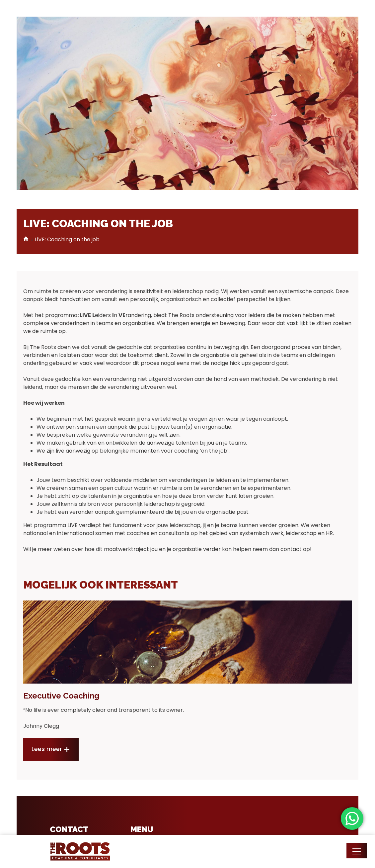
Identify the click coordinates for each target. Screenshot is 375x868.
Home (27, 239)
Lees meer (47, 749)
